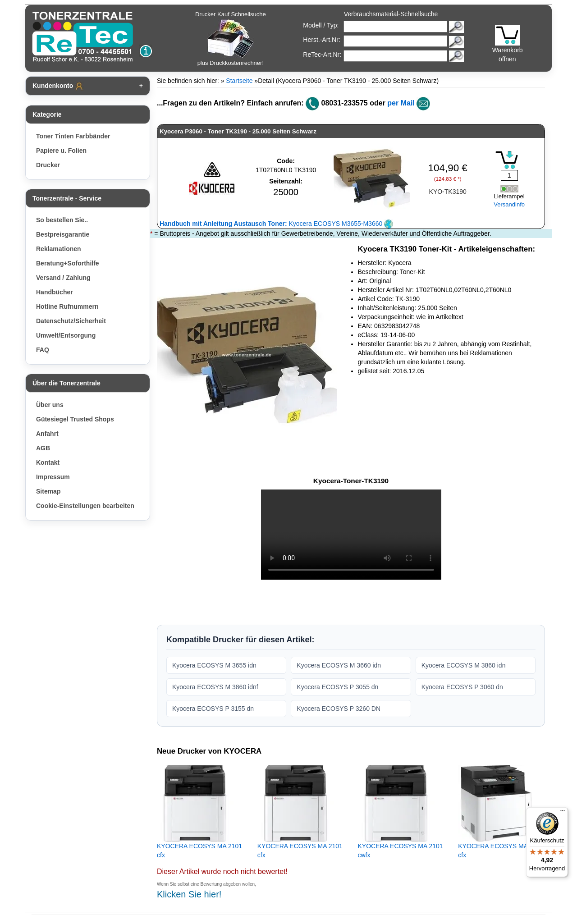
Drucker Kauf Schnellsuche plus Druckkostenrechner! (231, 39)
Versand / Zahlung (63, 278)
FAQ (43, 350)
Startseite (239, 81)
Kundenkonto (58, 86)
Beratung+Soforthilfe (68, 263)
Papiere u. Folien (61, 151)
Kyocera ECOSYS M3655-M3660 (276, 224)
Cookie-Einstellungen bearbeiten (85, 506)
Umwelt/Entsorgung (66, 335)
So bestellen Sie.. (62, 220)
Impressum (53, 477)
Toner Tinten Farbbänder (73, 136)
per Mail (401, 103)
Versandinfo (509, 204)
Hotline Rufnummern (67, 306)
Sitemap (48, 491)
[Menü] (563, 813)
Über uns (50, 405)
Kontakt (48, 462)
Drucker (48, 165)
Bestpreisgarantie (63, 234)
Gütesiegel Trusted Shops (75, 419)
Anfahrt (47, 434)
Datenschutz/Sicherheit (71, 321)
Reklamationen (59, 249)
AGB (43, 448)
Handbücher (55, 292)
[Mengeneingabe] (509, 175)
